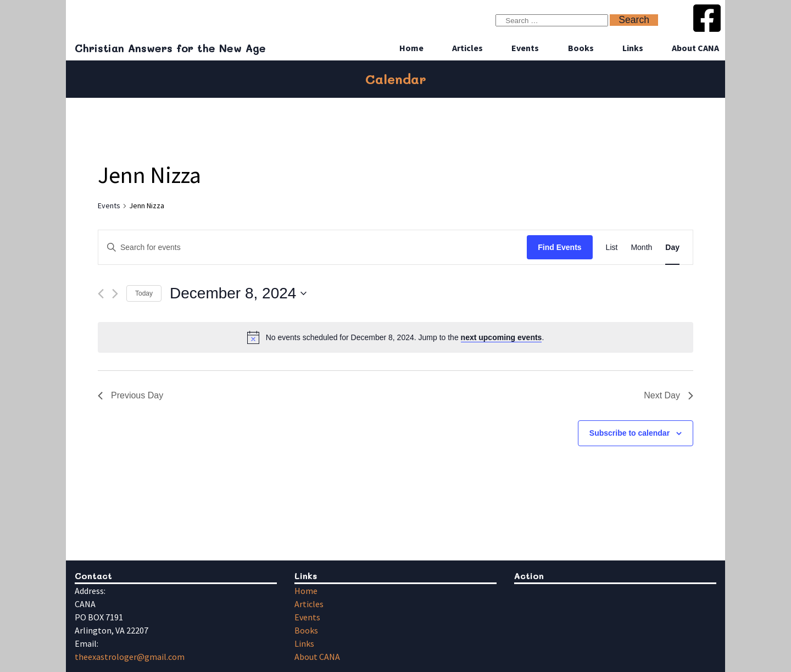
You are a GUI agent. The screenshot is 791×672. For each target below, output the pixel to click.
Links (633, 48)
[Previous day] (101, 294)
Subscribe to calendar (630, 433)
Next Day (669, 395)
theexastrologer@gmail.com (130, 657)
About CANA (695, 48)
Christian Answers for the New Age (170, 48)
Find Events (559, 247)
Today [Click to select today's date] (144, 293)
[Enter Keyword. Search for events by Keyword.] (313, 248)
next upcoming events (502, 337)
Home (411, 48)
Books (581, 48)
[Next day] (115, 294)
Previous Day (130, 395)
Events (525, 48)
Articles (467, 48)
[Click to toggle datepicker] (238, 293)
